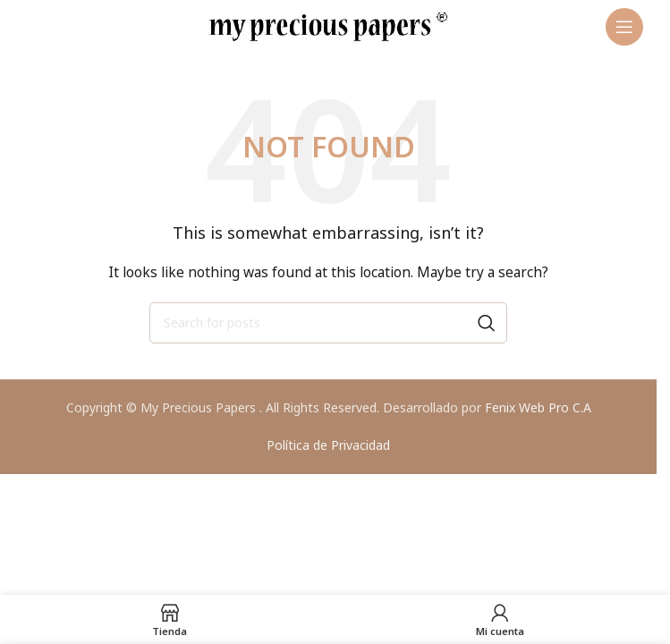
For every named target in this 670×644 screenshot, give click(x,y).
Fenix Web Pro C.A (538, 407)
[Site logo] (328, 25)
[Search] (328, 323)
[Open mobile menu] (624, 27)
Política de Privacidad (328, 445)
